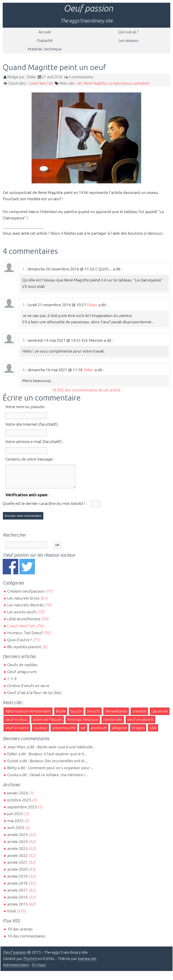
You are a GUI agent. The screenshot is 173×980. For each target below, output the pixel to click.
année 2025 (17, 839)
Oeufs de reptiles (22, 669)
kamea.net (87, 963)
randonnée (113, 723)
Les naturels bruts (23, 602)
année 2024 (17, 846)
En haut (39, 969)
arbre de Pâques (48, 723)
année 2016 (17, 901)
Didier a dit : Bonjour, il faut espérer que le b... (47, 758)
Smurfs (93, 715)
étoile (61, 715)
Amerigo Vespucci (83, 723)
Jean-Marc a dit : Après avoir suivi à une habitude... (51, 751)
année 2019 (17, 880)
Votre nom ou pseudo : (26, 407)
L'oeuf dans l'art (41, 83)
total (12, 915)
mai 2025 (15, 825)
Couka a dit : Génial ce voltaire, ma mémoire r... (48, 779)
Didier (92, 305)
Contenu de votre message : (30, 459)
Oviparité (45, 40)
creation (139, 715)
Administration (16, 969)
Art (80, 83)
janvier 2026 (18, 797)
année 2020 (17, 873)
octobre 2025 (19, 804)
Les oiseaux (129, 40)
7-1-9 (12, 683)
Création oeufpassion (26, 595)
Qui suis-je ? (128, 32)
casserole (160, 715)
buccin (76, 715)
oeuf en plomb (140, 723)
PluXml (30, 963)
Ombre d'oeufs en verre (28, 690)
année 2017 (17, 894)
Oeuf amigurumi (22, 676)
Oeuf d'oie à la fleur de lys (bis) (34, 697)
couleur (40, 732)
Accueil (45, 32)
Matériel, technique (45, 49)
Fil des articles (20, 933)
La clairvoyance (120, 83)
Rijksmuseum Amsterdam (28, 715)
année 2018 (17, 887)
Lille (153, 732)
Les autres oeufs (22, 616)
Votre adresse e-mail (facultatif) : (34, 442)
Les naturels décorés (25, 609)
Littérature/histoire (24, 623)
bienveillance (116, 715)
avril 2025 (16, 832)
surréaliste (141, 83)
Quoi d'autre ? (20, 644)
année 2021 (17, 866)
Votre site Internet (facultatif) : (32, 424)
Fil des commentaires (26, 940)
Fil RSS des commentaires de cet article (86, 390)
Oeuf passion (88, 8)
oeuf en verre (17, 732)
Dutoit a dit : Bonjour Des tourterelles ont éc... (47, 765)
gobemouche (64, 732)
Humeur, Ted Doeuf (25, 637)
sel (83, 732)
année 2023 (17, 853)
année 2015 (17, 908)
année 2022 (17, 860)
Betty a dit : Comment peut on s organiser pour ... (50, 772)
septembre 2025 (22, 811)
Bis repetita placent (24, 651)
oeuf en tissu (17, 723)
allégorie (119, 732)
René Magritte (95, 83)
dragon (138, 732)
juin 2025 (15, 818)
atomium (99, 732)
